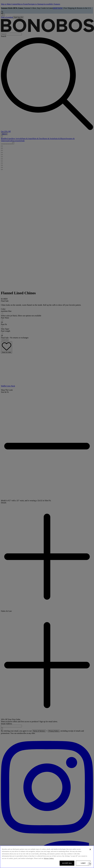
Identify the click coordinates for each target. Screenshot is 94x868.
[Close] (90, 849)
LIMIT (83, 863)
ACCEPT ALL (67, 863)
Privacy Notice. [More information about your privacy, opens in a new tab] (49, 858)
